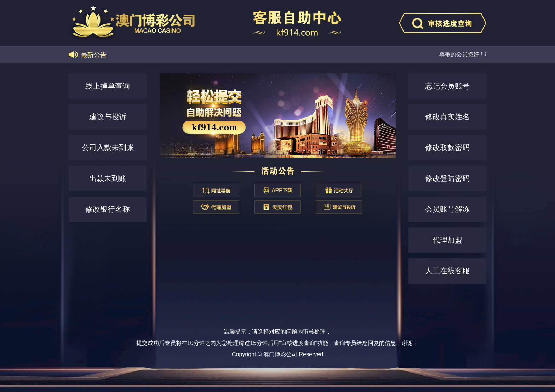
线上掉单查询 (108, 86)
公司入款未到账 (108, 147)
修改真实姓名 (447, 117)
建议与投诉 (108, 117)
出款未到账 (108, 178)
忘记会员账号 (447, 86)
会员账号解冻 (447, 209)
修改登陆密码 (447, 178)
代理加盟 (447, 240)
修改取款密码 (447, 147)
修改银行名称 (108, 209)
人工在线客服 (447, 271)
